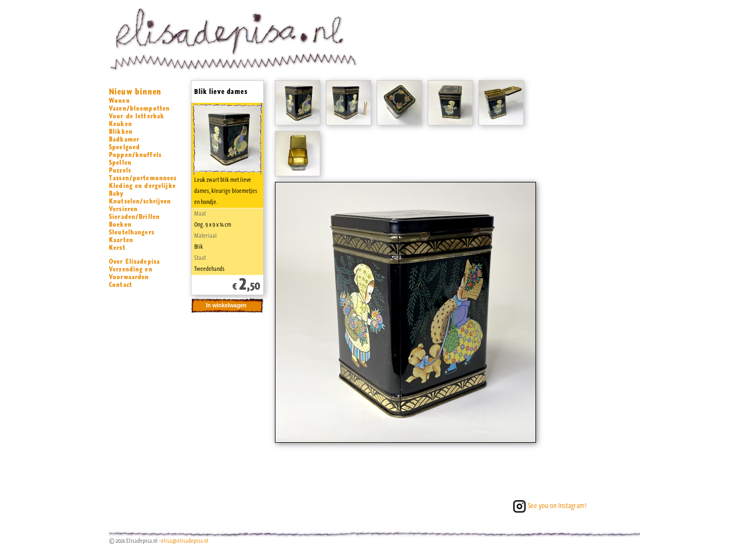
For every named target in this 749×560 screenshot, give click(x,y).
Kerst (117, 248)
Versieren (123, 209)
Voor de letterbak (137, 116)
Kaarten (121, 240)
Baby (116, 193)
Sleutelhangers (132, 232)
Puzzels (120, 170)
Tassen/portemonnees (143, 178)
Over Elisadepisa (134, 261)
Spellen (120, 163)
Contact (121, 285)
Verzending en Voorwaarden (131, 273)
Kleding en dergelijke (142, 186)
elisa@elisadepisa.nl (185, 541)
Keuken (121, 124)
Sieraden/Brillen (134, 217)
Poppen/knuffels (135, 155)
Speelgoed (124, 147)
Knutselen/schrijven (140, 201)
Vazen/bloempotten (139, 108)
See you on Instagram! (549, 506)
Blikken (121, 132)
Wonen (119, 101)
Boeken (120, 224)
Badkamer (124, 139)
